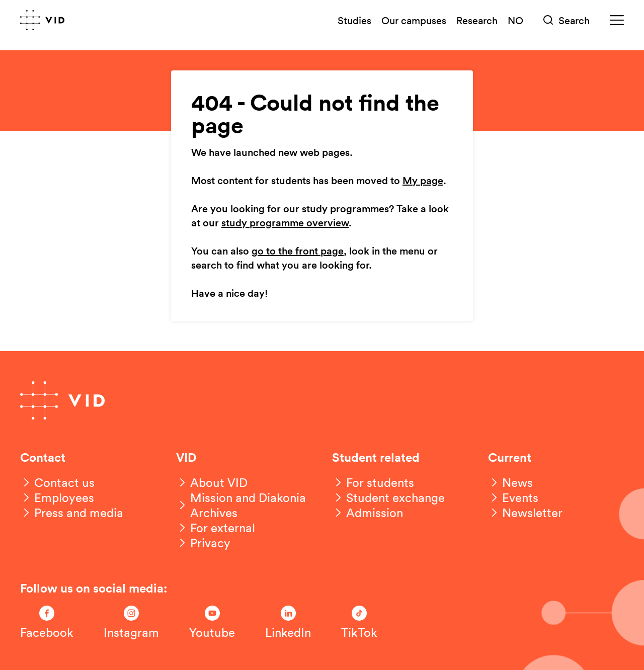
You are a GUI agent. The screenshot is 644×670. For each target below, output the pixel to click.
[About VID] (212, 482)
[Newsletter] (525, 513)
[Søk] (567, 20)
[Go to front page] (42, 20)
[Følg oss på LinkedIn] (288, 623)
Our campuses (414, 20)
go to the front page (298, 252)
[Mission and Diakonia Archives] (244, 505)
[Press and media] (72, 513)
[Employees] (57, 497)
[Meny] (617, 20)
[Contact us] (57, 482)
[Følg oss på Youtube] (212, 623)
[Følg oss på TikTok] (359, 623)
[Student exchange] (388, 497)
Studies (354, 20)
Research (477, 20)
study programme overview (285, 223)
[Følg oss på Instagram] (131, 623)
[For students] (373, 482)
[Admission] (368, 513)
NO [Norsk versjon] (515, 20)
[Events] (513, 497)
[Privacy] (203, 543)
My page (423, 181)
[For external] (216, 528)
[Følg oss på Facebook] (47, 623)
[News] (510, 482)
